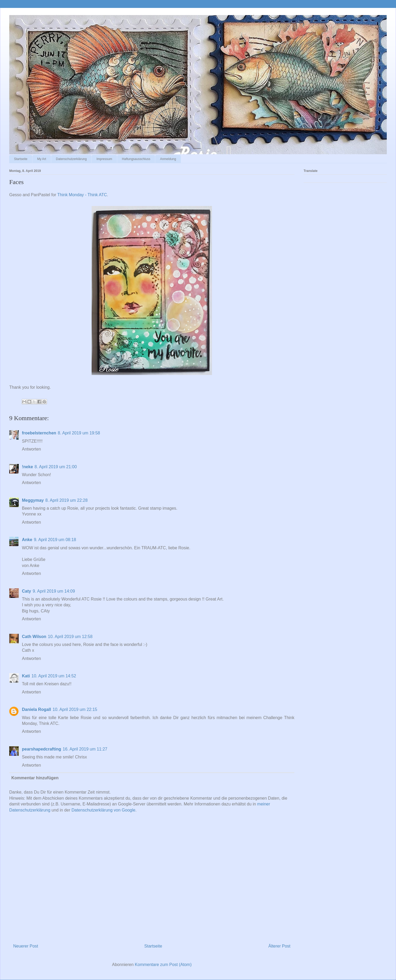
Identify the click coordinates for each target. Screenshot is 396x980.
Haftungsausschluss (136, 159)
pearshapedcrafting (41, 749)
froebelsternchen (39, 433)
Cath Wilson (34, 637)
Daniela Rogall (36, 709)
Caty (27, 591)
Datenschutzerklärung (71, 159)
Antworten (31, 449)
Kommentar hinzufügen (35, 778)
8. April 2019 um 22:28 (67, 500)
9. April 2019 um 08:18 (55, 540)
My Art (42, 159)
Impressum (104, 159)
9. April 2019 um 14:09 (54, 591)
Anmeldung (168, 159)
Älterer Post (279, 946)
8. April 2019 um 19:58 (79, 433)
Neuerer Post (26, 946)
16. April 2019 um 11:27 (85, 749)
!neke (27, 467)
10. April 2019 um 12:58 (70, 637)
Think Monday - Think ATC (82, 195)
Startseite (21, 159)
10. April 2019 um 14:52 (54, 676)
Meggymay (33, 500)
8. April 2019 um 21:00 (56, 467)
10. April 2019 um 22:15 (75, 709)
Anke (27, 540)
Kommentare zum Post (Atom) (163, 965)
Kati (26, 676)
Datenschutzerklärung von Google (103, 810)
